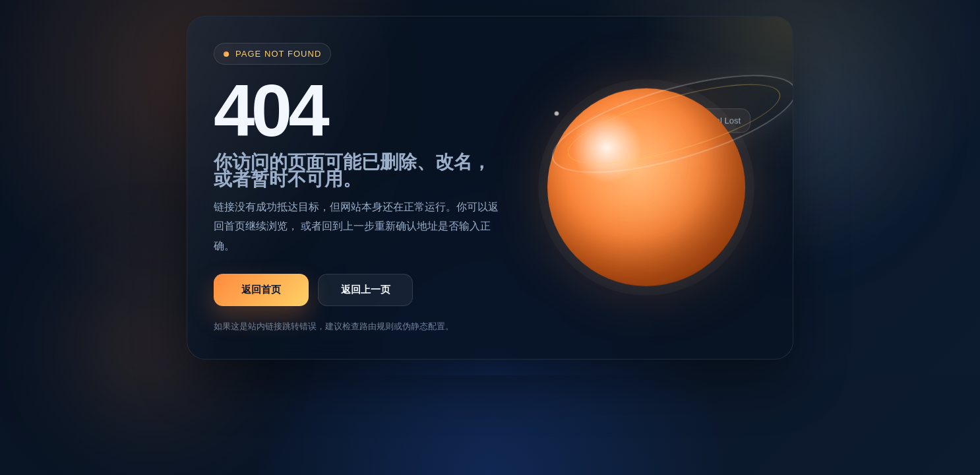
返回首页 (261, 289)
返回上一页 (366, 289)
